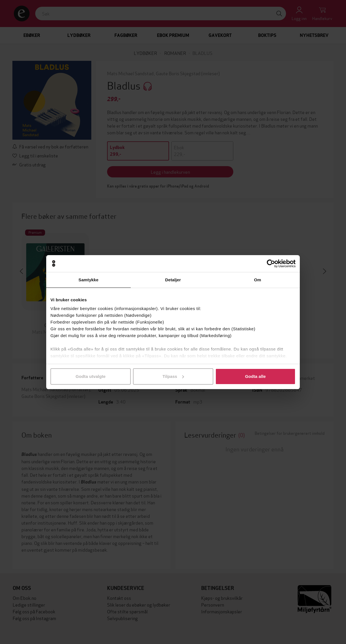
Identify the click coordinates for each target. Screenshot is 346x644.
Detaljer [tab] (173, 280)
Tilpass (173, 376)
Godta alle (256, 376)
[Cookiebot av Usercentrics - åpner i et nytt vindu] (271, 264)
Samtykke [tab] (89, 280)
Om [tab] (257, 280)
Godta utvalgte (90, 376)
